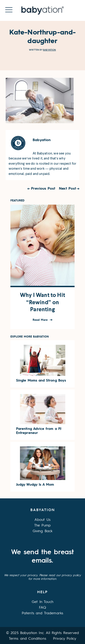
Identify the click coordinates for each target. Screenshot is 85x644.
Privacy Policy (65, 638)
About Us (42, 519)
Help (42, 592)
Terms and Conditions (28, 638)
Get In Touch (42, 601)
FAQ (42, 607)
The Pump (42, 525)
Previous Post (43, 188)
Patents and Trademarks (43, 613)
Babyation (49, 50)
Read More (41, 320)
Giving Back (43, 531)
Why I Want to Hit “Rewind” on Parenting (42, 302)
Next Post (68, 188)
